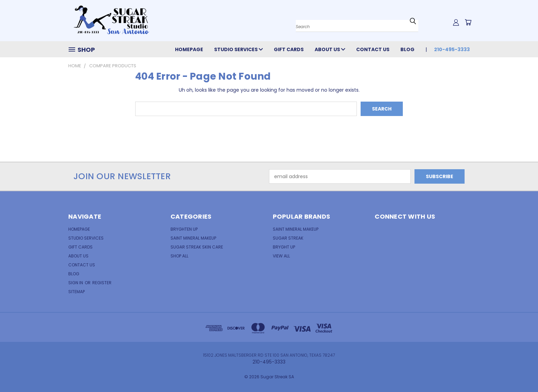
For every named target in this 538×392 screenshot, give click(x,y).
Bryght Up (284, 247)
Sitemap (77, 292)
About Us (330, 49)
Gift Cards (289, 49)
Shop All (179, 256)
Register (102, 283)
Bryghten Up (184, 229)
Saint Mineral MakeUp (296, 229)
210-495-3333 (452, 49)
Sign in (76, 283)
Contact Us (373, 49)
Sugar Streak (288, 238)
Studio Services (238, 49)
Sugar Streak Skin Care (197, 247)
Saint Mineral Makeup (193, 238)
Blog (407, 49)
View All (281, 256)
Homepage (189, 49)
